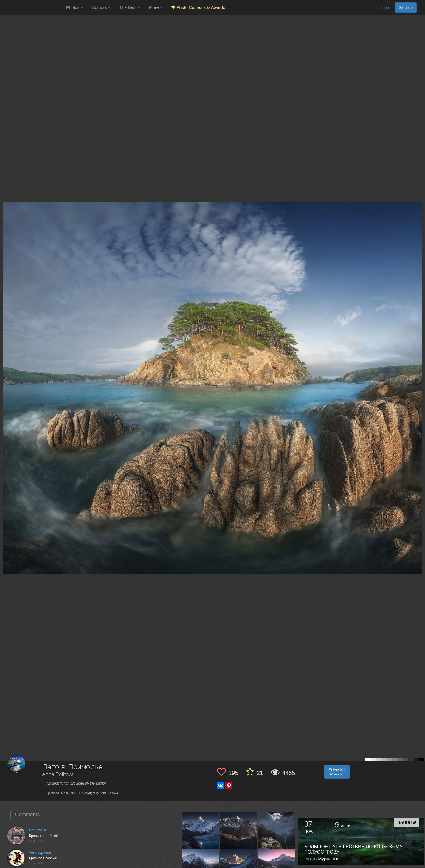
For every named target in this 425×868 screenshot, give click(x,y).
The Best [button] (130, 7)
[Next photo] (419, 380)
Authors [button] (101, 7)
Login (384, 8)
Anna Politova (58, 775)
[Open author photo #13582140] (239, 830)
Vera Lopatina (40, 852)
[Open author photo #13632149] (201, 830)
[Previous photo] (6, 380)
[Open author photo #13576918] (276, 830)
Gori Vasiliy (38, 830)
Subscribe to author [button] (337, 772)
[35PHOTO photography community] (32, 8)
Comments (27, 814)
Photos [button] (75, 7)
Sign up (406, 7)
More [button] (156, 7)
